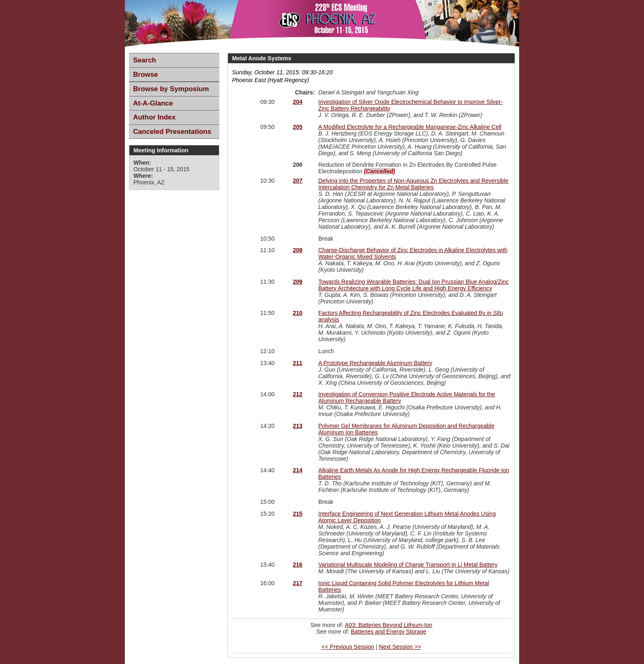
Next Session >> (400, 647)
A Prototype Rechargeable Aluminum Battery (375, 363)
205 (298, 127)
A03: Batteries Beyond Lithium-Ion (389, 625)
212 (298, 394)
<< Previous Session (348, 647)
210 (298, 313)
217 (298, 583)
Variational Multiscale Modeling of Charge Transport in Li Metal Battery (408, 565)
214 (298, 470)
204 (298, 102)
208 (298, 250)
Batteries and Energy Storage (389, 632)
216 (298, 565)
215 (298, 514)
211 (298, 363)
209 (298, 282)
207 (298, 181)
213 (298, 426)
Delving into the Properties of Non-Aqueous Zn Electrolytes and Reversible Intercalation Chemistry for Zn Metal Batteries (413, 184)
